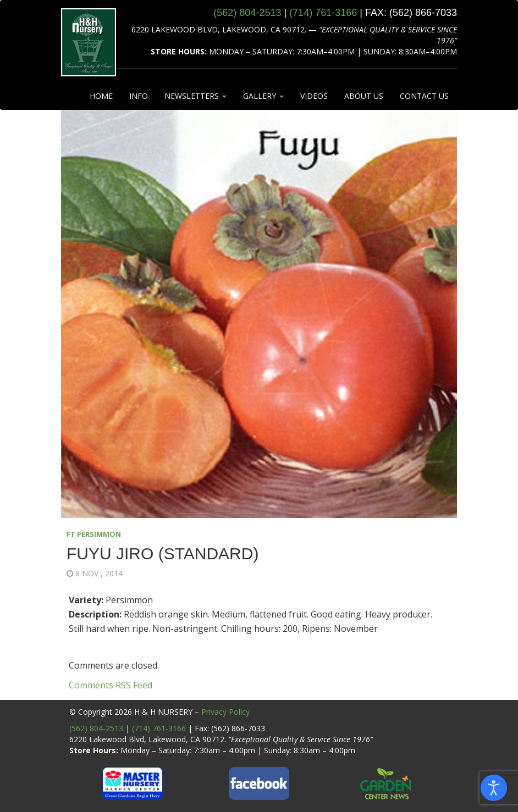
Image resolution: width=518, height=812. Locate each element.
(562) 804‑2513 (247, 13)
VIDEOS (314, 96)
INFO (139, 96)
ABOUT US (364, 96)
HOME (101, 96)
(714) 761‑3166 (323, 13)
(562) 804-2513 (96, 728)
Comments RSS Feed (111, 685)
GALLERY (263, 96)
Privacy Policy (225, 712)
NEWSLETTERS (195, 96)
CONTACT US (424, 96)
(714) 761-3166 (159, 728)
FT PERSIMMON (94, 534)
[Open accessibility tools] (494, 788)
